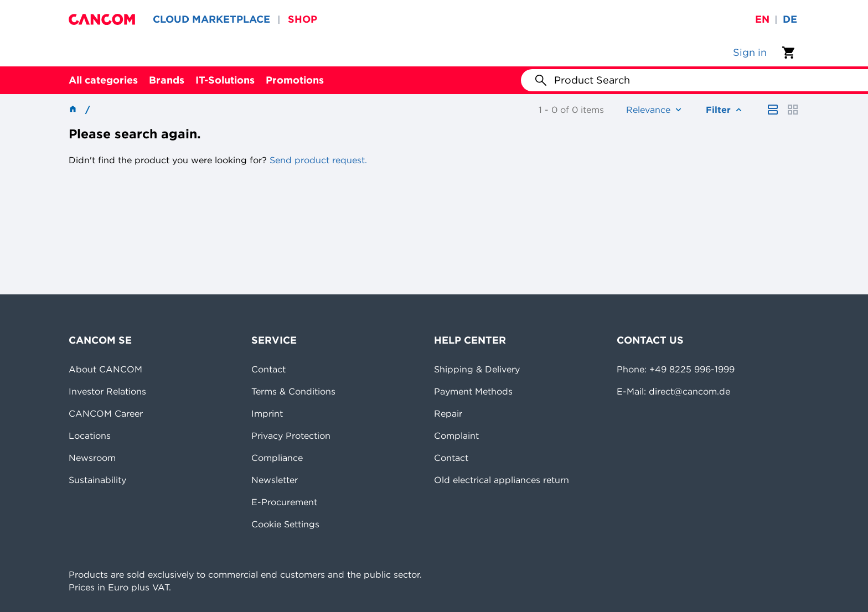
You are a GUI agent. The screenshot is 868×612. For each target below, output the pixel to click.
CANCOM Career (106, 413)
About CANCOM (105, 369)
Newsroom (92, 458)
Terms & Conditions (293, 391)
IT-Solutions (225, 80)
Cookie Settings (285, 524)
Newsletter (275, 480)
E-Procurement (284, 502)
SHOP (303, 19)
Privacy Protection (291, 435)
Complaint (456, 435)
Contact (268, 369)
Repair (448, 413)
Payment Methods (473, 391)
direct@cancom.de (689, 391)
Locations (90, 435)
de (790, 19)
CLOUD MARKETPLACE (211, 19)
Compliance (277, 458)
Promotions (295, 80)
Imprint (267, 413)
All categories (103, 80)
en (762, 19)
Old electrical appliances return (502, 480)
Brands (167, 80)
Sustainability (97, 480)
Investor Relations (107, 391)
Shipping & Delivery (477, 369)
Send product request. (317, 160)
